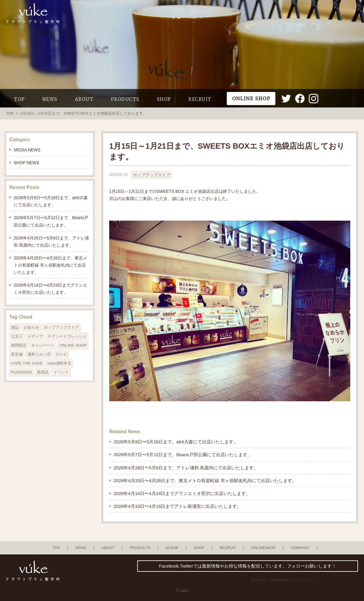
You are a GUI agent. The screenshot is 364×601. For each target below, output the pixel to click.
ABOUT (84, 99)
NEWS (50, 99)
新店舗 (17, 354)
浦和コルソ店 (39, 354)
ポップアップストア (152, 175)
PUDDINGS (21, 372)
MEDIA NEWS (27, 150)
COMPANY (300, 548)
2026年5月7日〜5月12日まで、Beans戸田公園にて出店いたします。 (183, 455)
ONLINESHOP (263, 548)
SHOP (164, 99)
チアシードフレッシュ (67, 336)
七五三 (17, 336)
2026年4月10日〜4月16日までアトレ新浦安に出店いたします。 (178, 506)
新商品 (43, 372)
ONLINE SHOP (73, 345)
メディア (35, 336)
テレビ (61, 354)
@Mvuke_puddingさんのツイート (284, 580)
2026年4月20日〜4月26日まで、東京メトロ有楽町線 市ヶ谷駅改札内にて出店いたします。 (205, 481)
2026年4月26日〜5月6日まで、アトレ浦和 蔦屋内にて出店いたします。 (186, 468)
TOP (20, 99)
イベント (61, 372)
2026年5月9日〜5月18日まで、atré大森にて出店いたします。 (176, 442)
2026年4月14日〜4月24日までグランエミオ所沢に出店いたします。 (182, 493)
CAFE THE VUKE (27, 363)
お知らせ (31, 327)
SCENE (172, 548)
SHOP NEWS (26, 163)
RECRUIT (200, 99)
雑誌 (15, 327)
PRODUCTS (125, 99)
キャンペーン (43, 345)
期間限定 (19, 345)
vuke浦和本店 (59, 363)
